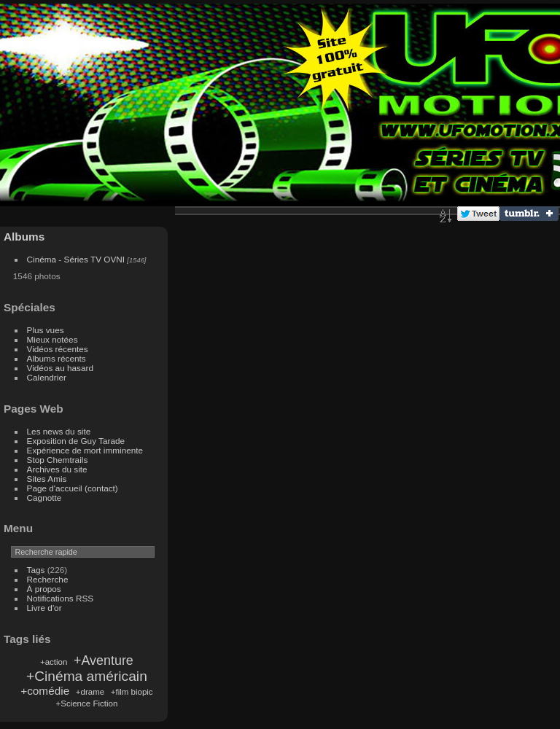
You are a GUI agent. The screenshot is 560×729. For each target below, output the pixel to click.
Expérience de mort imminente (85, 450)
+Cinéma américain (87, 676)
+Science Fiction (86, 703)
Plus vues (46, 330)
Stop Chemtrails (58, 460)
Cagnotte (44, 498)
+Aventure (104, 660)
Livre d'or (44, 608)
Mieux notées (52, 339)
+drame (90, 692)
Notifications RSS (61, 598)
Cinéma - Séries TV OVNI (76, 259)
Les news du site (59, 431)
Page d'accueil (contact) (73, 488)
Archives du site (57, 469)
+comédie (45, 691)
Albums (24, 237)
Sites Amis (47, 479)
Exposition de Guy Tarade (76, 441)
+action (54, 662)
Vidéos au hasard (60, 368)
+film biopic (132, 692)
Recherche (48, 579)
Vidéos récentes (58, 349)
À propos (44, 589)
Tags (36, 570)
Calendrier (47, 377)
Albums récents (57, 358)
